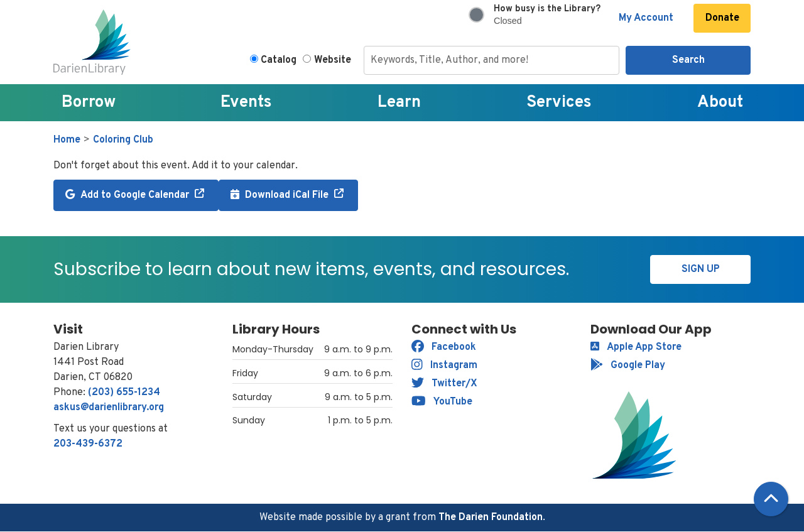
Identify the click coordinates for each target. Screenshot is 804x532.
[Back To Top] (771, 499)
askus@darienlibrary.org (109, 408)
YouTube (442, 402)
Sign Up (701, 269)
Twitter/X (444, 384)
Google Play (628, 366)
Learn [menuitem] (399, 103)
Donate (722, 18)
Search (688, 60)
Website (333, 60)
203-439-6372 (88, 444)
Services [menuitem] (559, 103)
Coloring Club (123, 140)
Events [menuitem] (246, 103)
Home (67, 140)
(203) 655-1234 (124, 393)
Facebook (444, 347)
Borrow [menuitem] (89, 103)
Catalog (279, 60)
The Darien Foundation (491, 518)
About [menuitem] (720, 103)
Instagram (444, 366)
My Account (646, 18)
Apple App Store (636, 347)
